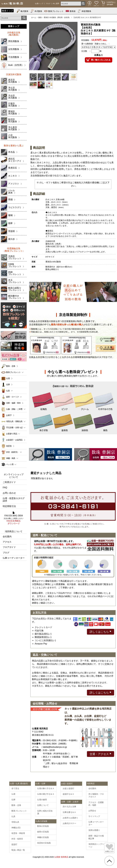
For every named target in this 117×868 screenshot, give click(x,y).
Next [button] (75, 46)
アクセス (7, 542)
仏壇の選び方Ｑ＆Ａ (46, 794)
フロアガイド (9, 547)
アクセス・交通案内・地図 (96, 804)
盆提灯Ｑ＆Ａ (68, 794)
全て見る (15, 788)
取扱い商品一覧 (18, 850)
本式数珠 (36, 11)
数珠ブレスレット (54, 11)
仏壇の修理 (42, 800)
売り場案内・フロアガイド (96, 795)
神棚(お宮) (16, 828)
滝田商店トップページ (96, 845)
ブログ (48, 4)
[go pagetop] (109, 861)
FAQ (5, 488)
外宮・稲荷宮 (17, 839)
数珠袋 (71, 11)
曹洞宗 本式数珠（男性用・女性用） (57, 17)
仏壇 (8, 378)
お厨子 (9, 415)
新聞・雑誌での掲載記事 (96, 837)
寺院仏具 (15, 822)
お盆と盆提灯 (68, 788)
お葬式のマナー (69, 823)
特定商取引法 (9, 506)
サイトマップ (94, 816)
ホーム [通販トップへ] (34, 17)
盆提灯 (14, 844)
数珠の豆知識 (43, 826)
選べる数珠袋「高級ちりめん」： (96, 44)
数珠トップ (8, 11)
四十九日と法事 (69, 807)
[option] (53, 46)
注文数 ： (86, 51)
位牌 (8, 385)
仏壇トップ (39, 4)
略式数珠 (22, 11)
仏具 (13, 816)
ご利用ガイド (9, 482)
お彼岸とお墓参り (70, 818)
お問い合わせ (9, 493)
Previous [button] (32, 46)
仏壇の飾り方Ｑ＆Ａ (46, 788)
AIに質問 (56, 4)
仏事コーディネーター (14, 558)
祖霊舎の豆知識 (44, 843)
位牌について (43, 805)
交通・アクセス (101, 754)
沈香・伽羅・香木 (13, 403)
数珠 (40, 17)
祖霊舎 (9, 446)
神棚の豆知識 (43, 837)
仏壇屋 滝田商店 (61, 857)
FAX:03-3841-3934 (14, 518)
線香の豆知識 (43, 832)
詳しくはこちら (101, 632)
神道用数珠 (84, 11)
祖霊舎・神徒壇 (18, 833)
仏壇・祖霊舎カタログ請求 (14, 500)
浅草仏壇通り (94, 830)
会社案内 (7, 537)
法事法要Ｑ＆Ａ (69, 812)
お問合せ (92, 811)
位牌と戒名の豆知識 (45, 812)
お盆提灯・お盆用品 (14, 440)
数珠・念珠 (11, 366)
